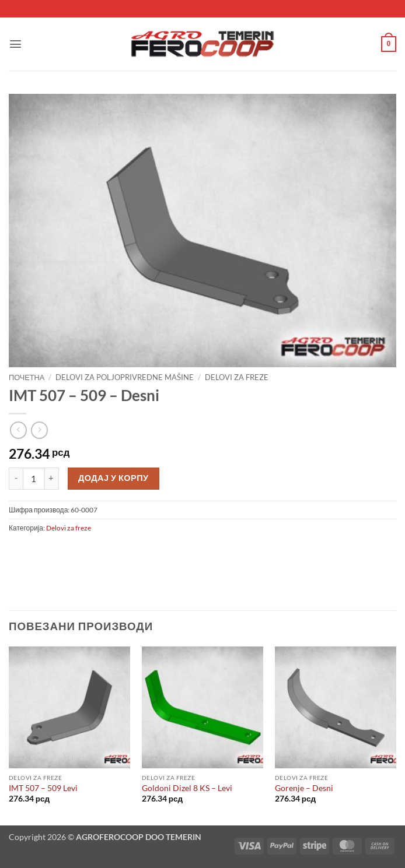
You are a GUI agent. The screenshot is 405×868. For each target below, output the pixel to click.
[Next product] (18, 430)
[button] (15, 44)
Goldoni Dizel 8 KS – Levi (187, 788)
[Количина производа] (34, 479)
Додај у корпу (114, 478)
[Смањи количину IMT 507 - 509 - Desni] (16, 479)
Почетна (27, 377)
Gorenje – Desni (304, 788)
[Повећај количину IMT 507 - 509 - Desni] (52, 479)
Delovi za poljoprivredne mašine (125, 377)
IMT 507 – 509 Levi (43, 788)
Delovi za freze (237, 377)
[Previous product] (39, 430)
